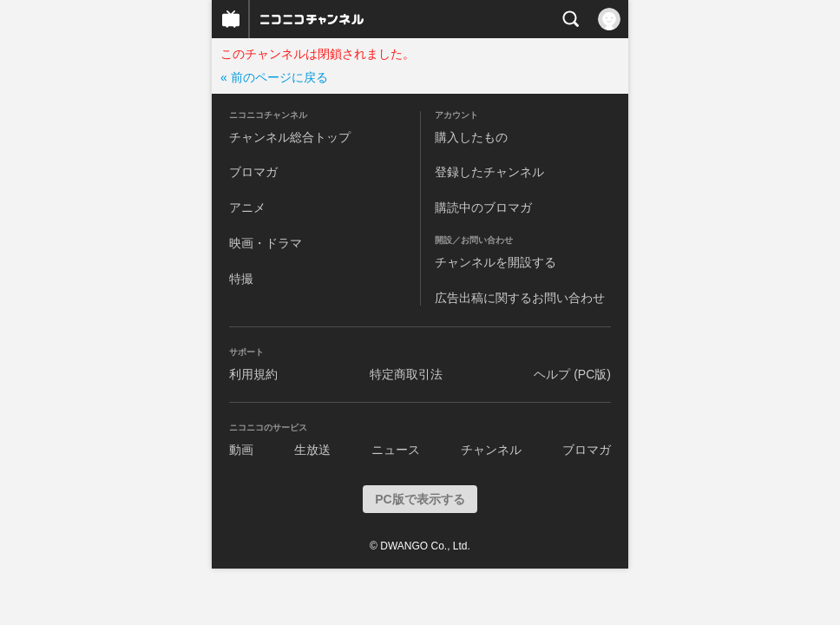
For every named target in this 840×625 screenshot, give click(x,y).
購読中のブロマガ (483, 207)
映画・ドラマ (266, 243)
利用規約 (253, 374)
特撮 (241, 279)
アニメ (247, 207)
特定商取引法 (406, 374)
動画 (241, 450)
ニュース (396, 450)
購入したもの (471, 137)
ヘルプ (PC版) (572, 374)
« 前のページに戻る (274, 77)
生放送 (312, 450)
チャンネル (491, 450)
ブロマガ (253, 172)
